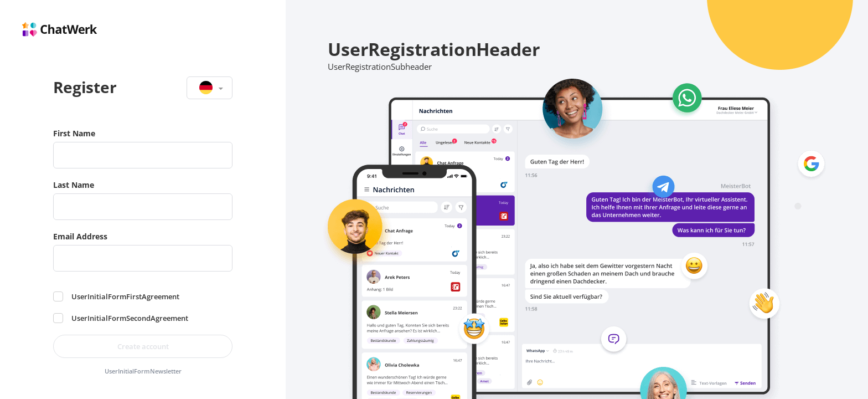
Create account (143, 346)
